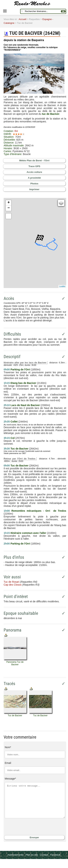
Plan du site (32, 855)
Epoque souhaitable (21, 613)
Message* (10, 779)
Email (8, 763)
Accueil (22, 19)
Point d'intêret (16, 597)
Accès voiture (34, 172)
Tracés (9, 684)
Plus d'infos (14, 557)
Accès (9, 298)
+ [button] (9, 203)
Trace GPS (34, 166)
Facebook (55, 855)
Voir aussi (12, 577)
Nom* (8, 747)
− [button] (9, 208)
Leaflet (62, 286)
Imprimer (34, 189)
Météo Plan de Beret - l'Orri (34, 160)
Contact (44, 855)
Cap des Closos (13, 585)
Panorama (13, 630)
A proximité (34, 178)
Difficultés (12, 334)
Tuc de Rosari (12, 582)
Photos (34, 184)
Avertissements (16, 855)
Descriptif (12, 357)
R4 (16, 131)
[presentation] (27, 827)
